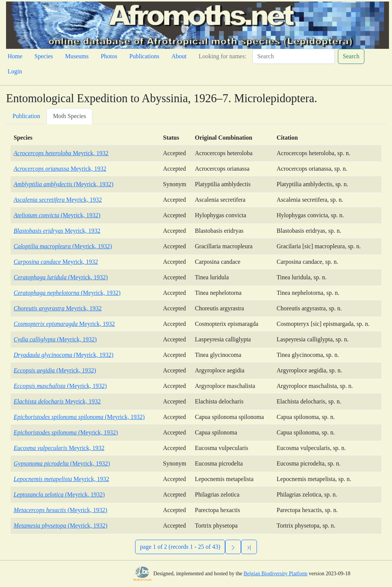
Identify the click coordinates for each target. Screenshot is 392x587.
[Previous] (249, 547)
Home (15, 56)
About (179, 56)
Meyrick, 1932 (61, 153)
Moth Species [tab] (70, 116)
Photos (109, 56)
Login (15, 71)
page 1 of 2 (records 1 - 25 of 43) (180, 547)
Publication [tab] (26, 116)
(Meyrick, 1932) (64, 184)
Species (44, 56)
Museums (77, 56)
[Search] (294, 56)
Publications (144, 56)
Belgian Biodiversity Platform (276, 574)
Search (351, 56)
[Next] (233, 547)
